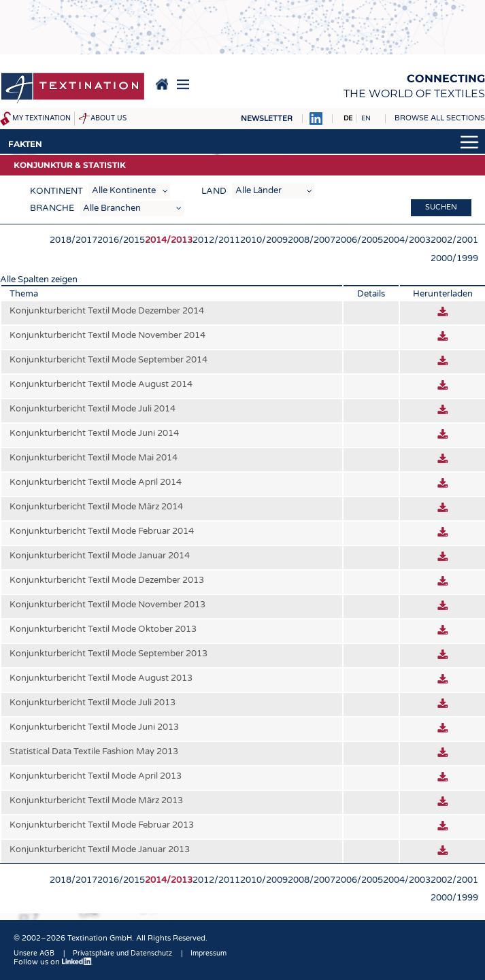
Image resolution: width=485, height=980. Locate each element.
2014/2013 (169, 240)
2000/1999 (454, 258)
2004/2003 (407, 240)
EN (366, 118)
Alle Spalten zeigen (39, 280)
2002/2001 (454, 240)
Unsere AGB (34, 953)
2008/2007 (312, 240)
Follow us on (53, 962)
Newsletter (267, 119)
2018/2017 (73, 240)
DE (348, 118)
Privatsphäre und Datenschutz (122, 953)
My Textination (41, 118)
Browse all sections (440, 118)
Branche (52, 208)
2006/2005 (359, 240)
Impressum (208, 953)
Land (214, 191)
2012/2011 (216, 240)
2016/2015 (121, 240)
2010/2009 (264, 240)
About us (108, 118)
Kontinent (56, 191)
